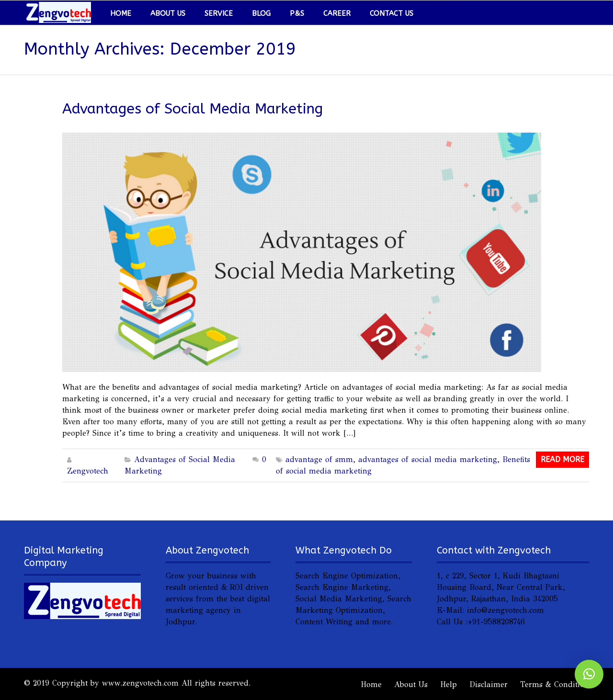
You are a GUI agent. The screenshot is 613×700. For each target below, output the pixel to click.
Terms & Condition (555, 684)
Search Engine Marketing (342, 587)
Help (448, 684)
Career (337, 13)
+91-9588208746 (496, 622)
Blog (261, 13)
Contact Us (392, 13)
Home (121, 13)
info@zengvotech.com (505, 610)
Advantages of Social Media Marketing (193, 109)
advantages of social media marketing (428, 459)
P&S (297, 13)
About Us (168, 13)
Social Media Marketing (339, 599)
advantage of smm (319, 459)
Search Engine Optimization (347, 576)
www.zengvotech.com (140, 683)
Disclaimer (488, 684)
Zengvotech (88, 471)
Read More (562, 459)
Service (219, 13)
